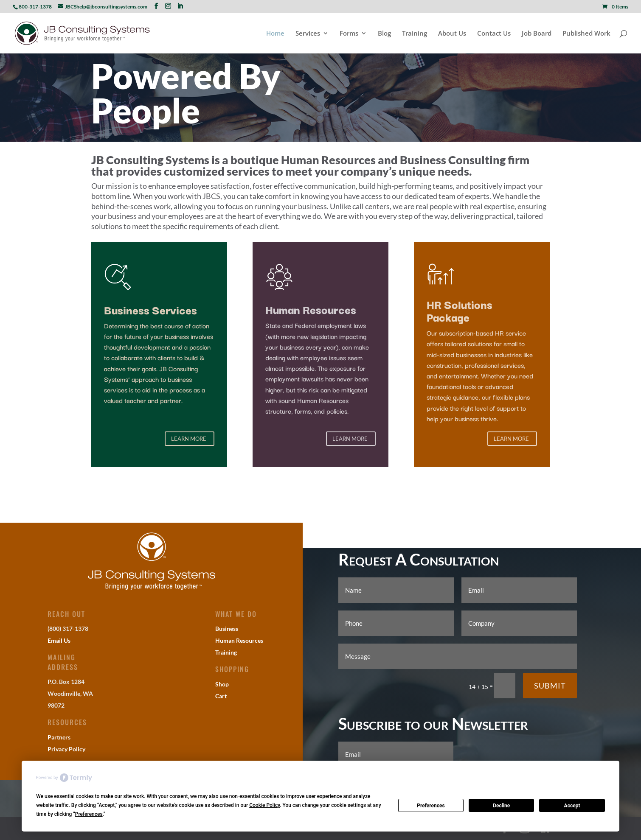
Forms (349, 34)
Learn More (189, 439)
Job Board (537, 34)
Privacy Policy (66, 749)
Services (308, 34)
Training (415, 34)
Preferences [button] (89, 814)
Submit (550, 686)
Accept (572, 806)
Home (275, 34)
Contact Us (494, 34)
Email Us (59, 640)
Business (227, 629)
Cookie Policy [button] (264, 805)
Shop (222, 684)
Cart (221, 696)
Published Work (586, 34)
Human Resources (239, 640)
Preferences (431, 806)
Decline (501, 806)
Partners (59, 737)
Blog (384, 34)
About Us (452, 34)
